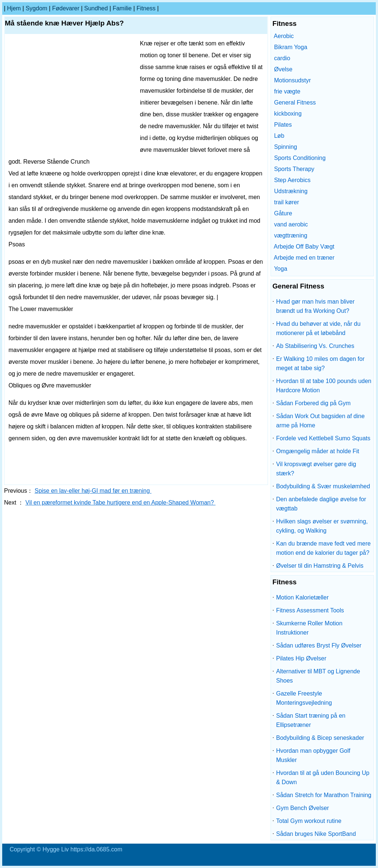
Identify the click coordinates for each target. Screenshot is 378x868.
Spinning (285, 147)
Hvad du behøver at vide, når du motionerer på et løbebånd (318, 328)
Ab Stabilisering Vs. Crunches (315, 346)
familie (122, 8)
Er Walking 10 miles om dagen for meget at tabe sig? (320, 363)
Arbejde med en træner (304, 258)
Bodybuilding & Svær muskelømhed (323, 486)
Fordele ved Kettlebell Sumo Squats (323, 438)
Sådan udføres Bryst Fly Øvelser (319, 645)
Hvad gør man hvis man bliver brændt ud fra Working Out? (315, 306)
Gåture (283, 213)
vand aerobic (291, 224)
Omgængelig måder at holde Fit (318, 451)
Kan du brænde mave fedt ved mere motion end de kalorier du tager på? (323, 548)
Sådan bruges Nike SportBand (316, 834)
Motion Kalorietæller (302, 597)
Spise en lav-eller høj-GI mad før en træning (93, 491)
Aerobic (284, 36)
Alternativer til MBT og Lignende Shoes (318, 676)
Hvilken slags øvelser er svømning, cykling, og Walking (322, 526)
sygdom (36, 8)
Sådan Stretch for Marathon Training (324, 795)
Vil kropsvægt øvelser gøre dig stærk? (316, 469)
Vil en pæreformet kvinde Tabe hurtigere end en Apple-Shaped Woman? (121, 503)
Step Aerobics (292, 180)
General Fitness (295, 102)
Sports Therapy (294, 169)
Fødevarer (66, 8)
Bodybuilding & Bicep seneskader (320, 738)
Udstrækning (291, 191)
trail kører (286, 202)
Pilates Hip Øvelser (301, 658)
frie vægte (287, 91)
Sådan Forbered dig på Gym (313, 403)
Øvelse (283, 69)
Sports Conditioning (300, 158)
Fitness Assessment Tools (310, 610)
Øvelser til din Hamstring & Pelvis (320, 566)
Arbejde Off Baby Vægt (304, 247)
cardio (282, 58)
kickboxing (288, 114)
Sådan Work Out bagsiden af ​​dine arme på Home (320, 421)
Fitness (146, 8)
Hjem (14, 8)
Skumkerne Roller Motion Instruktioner (309, 628)
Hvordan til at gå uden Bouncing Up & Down (323, 778)
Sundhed (96, 8)
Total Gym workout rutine (309, 821)
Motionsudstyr (292, 80)
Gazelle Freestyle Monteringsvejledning (304, 698)
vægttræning (291, 235)
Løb (279, 136)
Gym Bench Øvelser (303, 808)
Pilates (283, 125)
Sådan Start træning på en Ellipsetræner (311, 720)
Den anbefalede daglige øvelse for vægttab (321, 504)
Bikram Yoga (291, 47)
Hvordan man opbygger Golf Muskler (313, 755)
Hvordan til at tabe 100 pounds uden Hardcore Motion (324, 386)
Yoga (281, 269)
